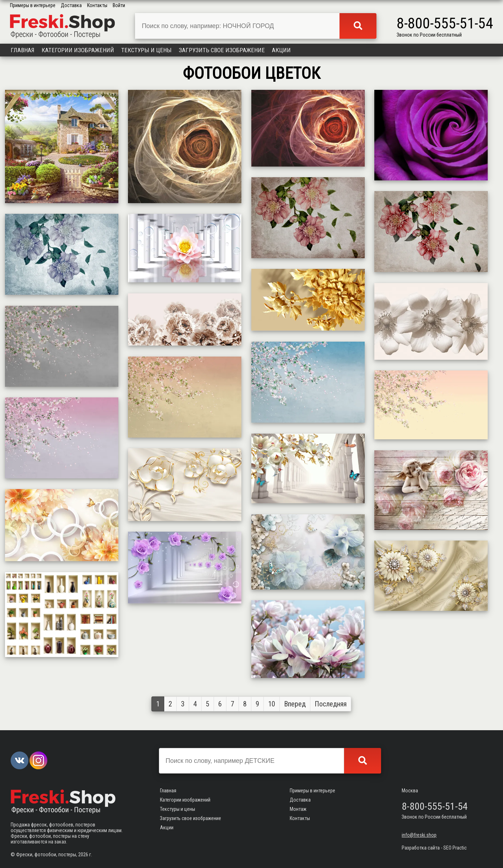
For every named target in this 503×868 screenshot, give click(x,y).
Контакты (97, 5)
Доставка (71, 5)
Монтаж (298, 809)
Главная (23, 50)
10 (272, 704)
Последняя (331, 704)
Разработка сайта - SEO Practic (434, 848)
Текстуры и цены (146, 50)
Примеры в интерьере (33, 5)
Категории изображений (78, 50)
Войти (119, 5)
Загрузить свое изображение (222, 50)
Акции (281, 50)
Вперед (295, 704)
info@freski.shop (419, 835)
